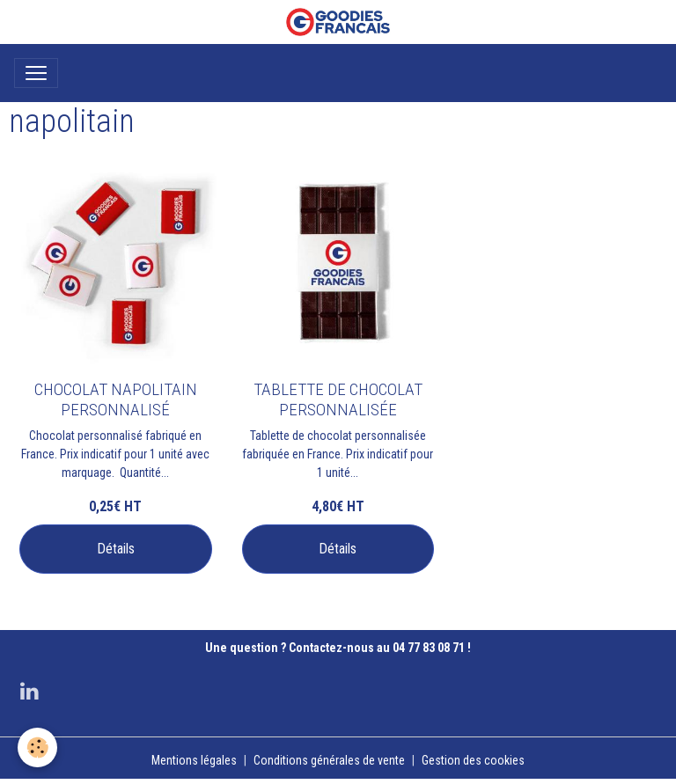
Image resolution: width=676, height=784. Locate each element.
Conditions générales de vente (329, 760)
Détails (116, 549)
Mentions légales (194, 760)
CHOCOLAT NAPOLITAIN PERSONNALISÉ (116, 399)
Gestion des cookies (473, 760)
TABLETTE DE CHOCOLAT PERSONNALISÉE (338, 399)
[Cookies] (37, 747)
